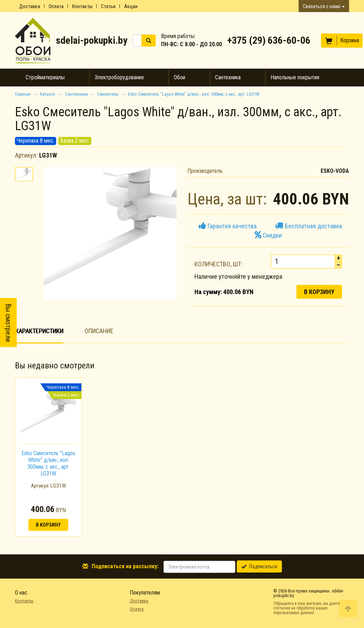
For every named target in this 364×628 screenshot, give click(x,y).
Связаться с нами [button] (324, 6)
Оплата (56, 6)
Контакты (82, 6)
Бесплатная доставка (309, 226)
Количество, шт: (218, 264)
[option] (48, 457)
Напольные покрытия (295, 77)
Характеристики (39, 331)
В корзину (319, 292)
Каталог (48, 94)
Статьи (108, 6)
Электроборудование (119, 77)
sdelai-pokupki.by (92, 40)
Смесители (108, 94)
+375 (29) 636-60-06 (269, 40)
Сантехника (228, 77)
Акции (131, 6)
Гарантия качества (228, 226)
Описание (99, 331)
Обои (180, 77)
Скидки (268, 235)
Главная (23, 94)
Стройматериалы (45, 77)
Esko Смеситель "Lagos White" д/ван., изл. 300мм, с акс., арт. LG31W (48, 464)
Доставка (30, 6)
